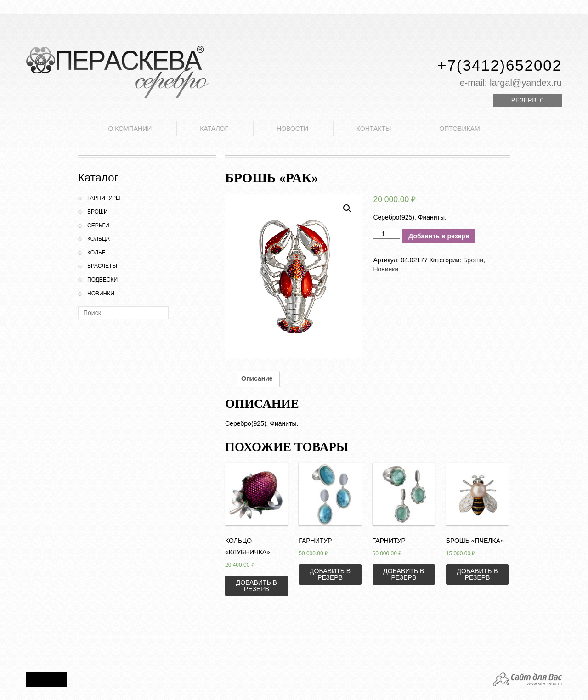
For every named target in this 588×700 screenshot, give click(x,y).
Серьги (98, 226)
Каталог (214, 129)
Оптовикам (459, 129)
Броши (98, 212)
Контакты (374, 129)
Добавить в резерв (439, 236)
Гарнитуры (104, 198)
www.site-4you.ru (544, 684)
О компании (130, 129)
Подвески (102, 280)
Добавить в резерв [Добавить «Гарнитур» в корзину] (330, 574)
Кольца (99, 239)
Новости (292, 129)
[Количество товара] (387, 234)
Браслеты (102, 266)
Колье (96, 253)
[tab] (257, 379)
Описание (257, 378)
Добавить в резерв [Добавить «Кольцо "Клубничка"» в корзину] (257, 586)
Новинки (101, 294)
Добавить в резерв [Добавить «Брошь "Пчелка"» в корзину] (478, 574)
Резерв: (527, 100)
